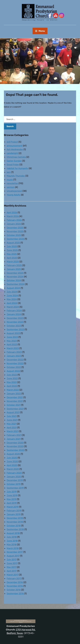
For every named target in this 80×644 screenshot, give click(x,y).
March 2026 (13, 216)
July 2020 (12, 458)
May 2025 (12, 254)
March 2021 (13, 431)
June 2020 (12, 461)
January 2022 (14, 394)
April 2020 (12, 465)
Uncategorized (14, 191)
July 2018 (12, 537)
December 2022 (15, 360)
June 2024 (12, 295)
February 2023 (14, 352)
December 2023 (15, 318)
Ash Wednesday (15, 149)
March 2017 (12, 575)
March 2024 (13, 307)
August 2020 (13, 454)
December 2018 (15, 518)
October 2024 (14, 280)
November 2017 (15, 552)
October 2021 (14, 405)
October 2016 (14, 590)
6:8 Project (12, 142)
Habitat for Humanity (17, 168)
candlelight (12, 153)
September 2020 (15, 450)
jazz (9, 172)
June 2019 (12, 495)
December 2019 (15, 480)
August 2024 (13, 288)
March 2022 (13, 390)
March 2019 (13, 507)
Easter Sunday (14, 161)
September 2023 (15, 329)
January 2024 (14, 314)
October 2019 (14, 484)
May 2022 (12, 382)
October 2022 (14, 367)
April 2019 (12, 503)
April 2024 (12, 303)
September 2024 (15, 284)
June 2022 (12, 378)
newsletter (12, 183)
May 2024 (12, 299)
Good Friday (13, 165)
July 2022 (12, 375)
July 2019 (12, 492)
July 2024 (12, 292)
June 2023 (12, 337)
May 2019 (12, 499)
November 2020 (15, 446)
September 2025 (15, 239)
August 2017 (13, 556)
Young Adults (14, 195)
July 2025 (12, 246)
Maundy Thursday (16, 176)
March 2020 (13, 469)
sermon (11, 187)
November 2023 (15, 322)
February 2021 (14, 435)
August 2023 (13, 333)
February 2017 (14, 578)
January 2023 (14, 356)
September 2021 (15, 409)
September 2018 (15, 529)
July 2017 (12, 560)
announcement (15, 146)
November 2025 (15, 231)
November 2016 (15, 586)
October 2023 (14, 326)
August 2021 (13, 412)
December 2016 (15, 582)
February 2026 (14, 220)
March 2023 (13, 348)
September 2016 (15, 593)
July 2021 (12, 416)
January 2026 (14, 224)
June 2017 (12, 563)
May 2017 (11, 567)
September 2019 (15, 488)
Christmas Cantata (16, 157)
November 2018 (15, 522)
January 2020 (14, 477)
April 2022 (12, 386)
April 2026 (12, 212)
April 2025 (12, 258)
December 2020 (15, 443)
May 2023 (12, 341)
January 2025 (14, 269)
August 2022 (13, 371)
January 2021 (14, 439)
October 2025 (14, 235)
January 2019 (14, 514)
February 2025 (14, 265)
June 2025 (12, 250)
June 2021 (12, 420)
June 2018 (12, 541)
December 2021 (15, 397)
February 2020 (14, 473)
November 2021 (15, 401)
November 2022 (15, 363)
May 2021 (12, 424)
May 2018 (12, 545)
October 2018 (14, 526)
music (10, 180)
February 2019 (14, 511)
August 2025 (13, 243)
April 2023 (12, 344)
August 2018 (13, 533)
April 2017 (12, 571)
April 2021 (12, 428)
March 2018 (13, 548)
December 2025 (15, 228)
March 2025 (13, 262)
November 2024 (15, 277)
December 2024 (15, 273)
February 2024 (14, 311)
